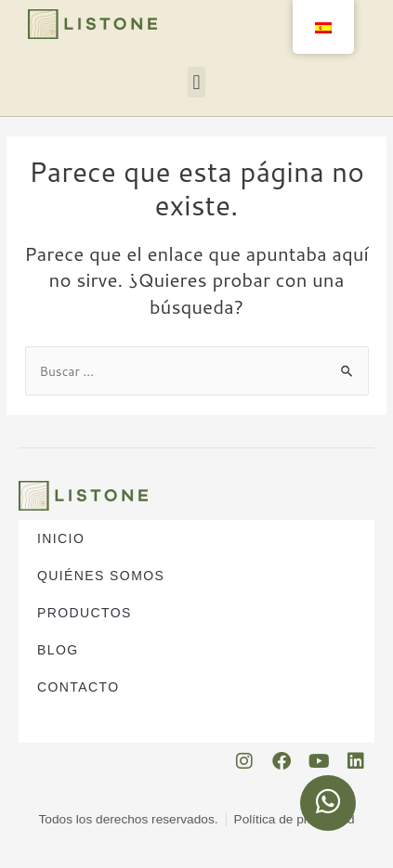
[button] (196, 82)
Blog (58, 650)
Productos (89, 613)
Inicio (61, 538)
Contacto (78, 687)
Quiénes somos (105, 576)
